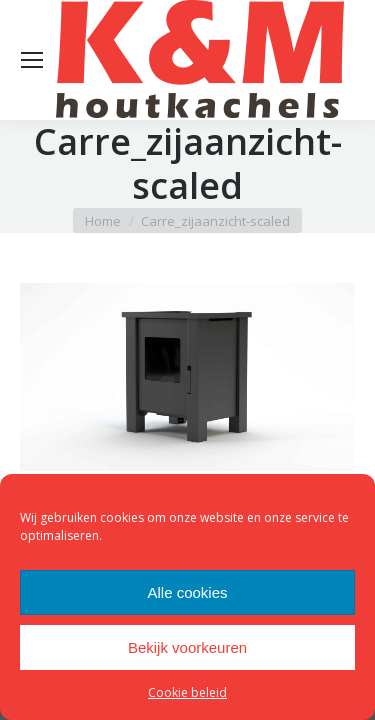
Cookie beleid (187, 692)
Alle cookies (187, 592)
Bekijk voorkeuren (187, 647)
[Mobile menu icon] (32, 60)
